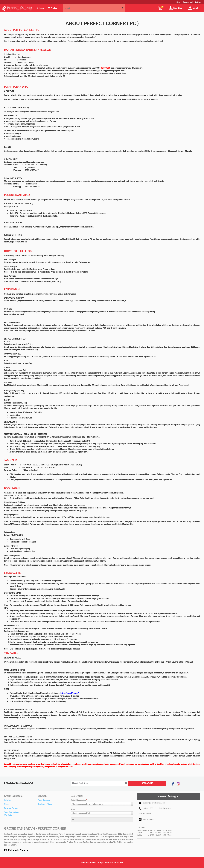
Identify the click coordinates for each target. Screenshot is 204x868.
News (7, 804)
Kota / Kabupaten (79, 800)
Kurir (73, 809)
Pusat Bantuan (44, 800)
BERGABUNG (147, 783)
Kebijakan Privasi (45, 804)
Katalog (7, 800)
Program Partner (11, 808)
